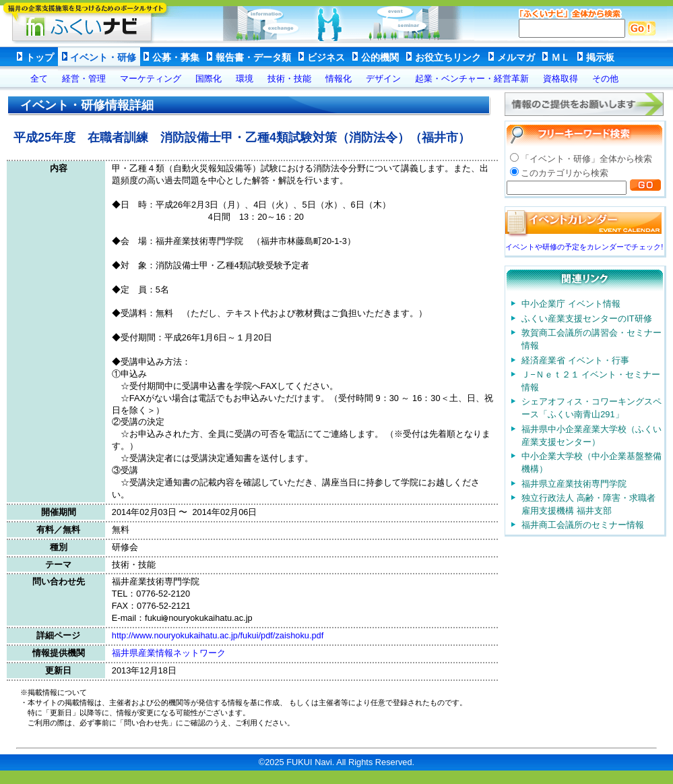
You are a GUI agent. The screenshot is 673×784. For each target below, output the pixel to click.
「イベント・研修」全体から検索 (586, 159)
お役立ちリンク (448, 57)
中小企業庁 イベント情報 (571, 304)
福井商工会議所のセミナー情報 (583, 525)
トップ (40, 57)
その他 (605, 79)
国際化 (209, 79)
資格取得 (560, 79)
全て (39, 79)
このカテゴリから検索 (565, 173)
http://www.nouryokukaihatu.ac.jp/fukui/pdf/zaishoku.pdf (218, 635)
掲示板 (600, 57)
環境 (245, 79)
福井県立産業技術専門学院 (574, 484)
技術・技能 (289, 79)
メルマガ (516, 57)
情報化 (339, 79)
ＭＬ (560, 57)
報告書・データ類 (253, 57)
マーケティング (151, 79)
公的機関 (380, 57)
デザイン (383, 79)
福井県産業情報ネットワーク (169, 653)
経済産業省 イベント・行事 (575, 360)
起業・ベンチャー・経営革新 (472, 79)
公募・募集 (176, 57)
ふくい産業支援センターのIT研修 (586, 319)
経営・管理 (84, 79)
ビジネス (326, 57)
